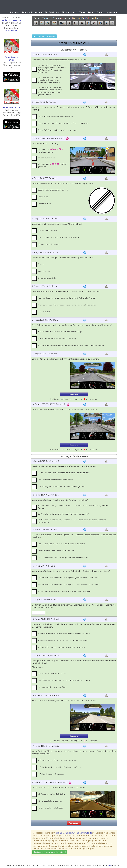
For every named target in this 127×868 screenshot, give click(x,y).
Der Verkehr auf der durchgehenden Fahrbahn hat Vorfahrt (63, 514)
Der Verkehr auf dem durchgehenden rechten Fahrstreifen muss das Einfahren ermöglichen (72, 521)
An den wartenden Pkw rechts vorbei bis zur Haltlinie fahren (64, 633)
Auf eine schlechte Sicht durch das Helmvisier (57, 760)
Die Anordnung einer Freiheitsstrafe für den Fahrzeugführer (64, 473)
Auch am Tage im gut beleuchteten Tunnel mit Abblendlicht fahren (67, 298)
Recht (91, 12)
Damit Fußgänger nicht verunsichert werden (57, 130)
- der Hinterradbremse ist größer (52, 673)
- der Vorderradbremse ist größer (52, 687)
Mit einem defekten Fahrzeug (51, 808)
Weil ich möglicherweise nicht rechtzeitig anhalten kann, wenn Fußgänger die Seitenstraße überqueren (52, 69)
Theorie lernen (69, 12)
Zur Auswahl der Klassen (44, 36)
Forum (100, 12)
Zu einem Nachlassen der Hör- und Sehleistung (58, 237)
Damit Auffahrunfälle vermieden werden (55, 116)
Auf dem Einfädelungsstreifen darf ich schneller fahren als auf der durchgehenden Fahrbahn (73, 507)
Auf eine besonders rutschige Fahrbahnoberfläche (59, 767)
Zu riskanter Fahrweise (47, 230)
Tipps (82, 12)
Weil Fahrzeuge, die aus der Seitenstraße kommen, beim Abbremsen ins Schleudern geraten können (50, 91)
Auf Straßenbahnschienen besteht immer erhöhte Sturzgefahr (65, 591)
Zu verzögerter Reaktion (48, 244)
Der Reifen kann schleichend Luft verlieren (56, 551)
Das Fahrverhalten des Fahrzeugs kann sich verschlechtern (63, 558)
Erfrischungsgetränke (47, 278)
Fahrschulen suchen (32, 12)
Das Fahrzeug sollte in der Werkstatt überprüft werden (61, 544)
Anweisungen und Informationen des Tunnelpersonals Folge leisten (67, 305)
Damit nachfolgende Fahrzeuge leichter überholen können (63, 123)
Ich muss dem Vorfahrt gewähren (51, 150)
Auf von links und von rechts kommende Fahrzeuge (60, 332)
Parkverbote (43, 197)
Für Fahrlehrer (52, 12)
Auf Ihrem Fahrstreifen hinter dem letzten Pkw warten (61, 647)
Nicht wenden (44, 312)
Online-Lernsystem (11, 20)
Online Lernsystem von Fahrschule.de (74, 833)
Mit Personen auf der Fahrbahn (51, 794)
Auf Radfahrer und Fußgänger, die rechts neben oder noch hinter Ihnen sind (71, 345)
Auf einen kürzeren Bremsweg (51, 774)
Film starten (74, 394)
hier (110, 866)
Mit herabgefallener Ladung (50, 801)
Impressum (112, 12)
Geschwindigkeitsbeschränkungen (53, 190)
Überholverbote (44, 204)
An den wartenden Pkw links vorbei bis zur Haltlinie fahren (63, 640)
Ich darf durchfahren (47, 158)
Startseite (14, 12)
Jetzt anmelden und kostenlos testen (50, 852)
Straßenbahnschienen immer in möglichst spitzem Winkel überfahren (68, 584)
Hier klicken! (11, 31)
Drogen (41, 264)
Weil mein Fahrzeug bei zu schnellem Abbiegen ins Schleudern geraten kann (49, 80)
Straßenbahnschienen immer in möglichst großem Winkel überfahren (68, 578)
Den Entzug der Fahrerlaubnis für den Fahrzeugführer (61, 487)
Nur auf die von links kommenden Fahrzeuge (57, 339)
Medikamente (44, 271)
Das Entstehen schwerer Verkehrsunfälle (55, 480)
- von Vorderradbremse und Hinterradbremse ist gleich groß (64, 680)
